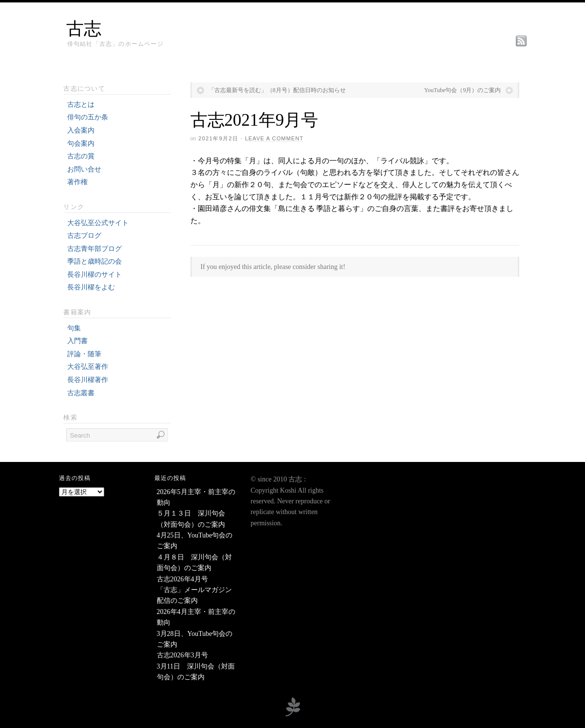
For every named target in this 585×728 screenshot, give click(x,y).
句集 (74, 328)
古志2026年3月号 (182, 655)
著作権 (77, 182)
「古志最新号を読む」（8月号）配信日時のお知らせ (277, 90)
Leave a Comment (274, 138)
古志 (84, 29)
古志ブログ (84, 236)
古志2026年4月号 (182, 579)
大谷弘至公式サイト (98, 223)
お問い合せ (84, 169)
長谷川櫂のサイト (94, 275)
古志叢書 (81, 393)
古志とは (81, 105)
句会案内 (81, 144)
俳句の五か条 (88, 117)
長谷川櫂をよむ (91, 287)
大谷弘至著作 (88, 367)
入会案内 (81, 130)
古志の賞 (81, 156)
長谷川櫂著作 (88, 380)
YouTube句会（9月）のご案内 (463, 90)
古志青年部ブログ (94, 249)
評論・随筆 (84, 354)
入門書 (77, 341)
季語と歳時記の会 (94, 261)
